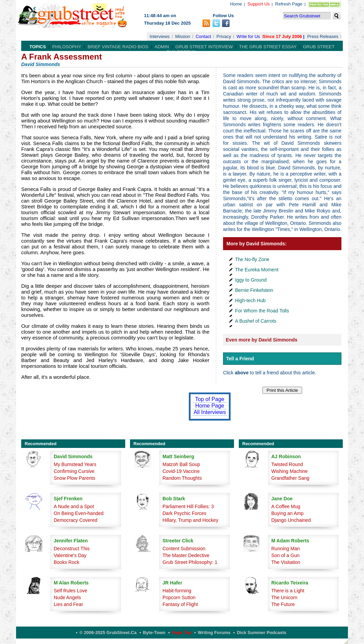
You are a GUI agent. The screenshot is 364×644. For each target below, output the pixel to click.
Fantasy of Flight (180, 604)
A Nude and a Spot (74, 506)
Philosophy (67, 47)
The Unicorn (284, 597)
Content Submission (184, 549)
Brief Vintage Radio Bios (118, 47)
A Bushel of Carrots (256, 321)
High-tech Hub (250, 300)
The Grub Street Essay (268, 47)
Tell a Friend (240, 359)
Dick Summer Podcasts (262, 633)
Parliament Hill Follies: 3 (188, 506)
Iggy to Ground (251, 280)
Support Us (258, 4)
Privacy (224, 36)
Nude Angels (67, 597)
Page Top (182, 633)
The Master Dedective (186, 555)
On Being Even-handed (79, 513)
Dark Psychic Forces (184, 513)
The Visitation (286, 562)
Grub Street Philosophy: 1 (190, 562)
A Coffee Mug (286, 506)
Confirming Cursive (74, 471)
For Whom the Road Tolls (262, 311)
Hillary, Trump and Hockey (190, 520)
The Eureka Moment (257, 270)
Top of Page (210, 399)
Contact (203, 36)
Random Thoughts (182, 478)
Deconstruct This (72, 549)
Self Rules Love (70, 591)
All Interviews (210, 412)
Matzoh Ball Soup (181, 464)
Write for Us (248, 36)
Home (236, 4)
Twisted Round (287, 464)
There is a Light (288, 591)
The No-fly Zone (252, 259)
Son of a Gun (285, 555)
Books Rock (67, 562)
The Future (283, 604)
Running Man (285, 549)
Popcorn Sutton (179, 597)
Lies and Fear (68, 604)
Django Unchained (291, 520)
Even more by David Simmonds (262, 340)
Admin (162, 47)
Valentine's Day (70, 555)
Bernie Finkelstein (254, 290)
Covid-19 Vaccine (181, 471)
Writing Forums (214, 633)
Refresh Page (289, 4)
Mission (183, 36)
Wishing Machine (290, 471)
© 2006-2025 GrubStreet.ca (108, 633)
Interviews (160, 36)
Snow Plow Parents (74, 478)
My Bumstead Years (75, 464)
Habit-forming (177, 591)
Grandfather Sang (290, 478)
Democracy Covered (76, 520)
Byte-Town (154, 633)
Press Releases (323, 36)
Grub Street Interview (204, 47)
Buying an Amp (287, 513)
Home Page (210, 406)
